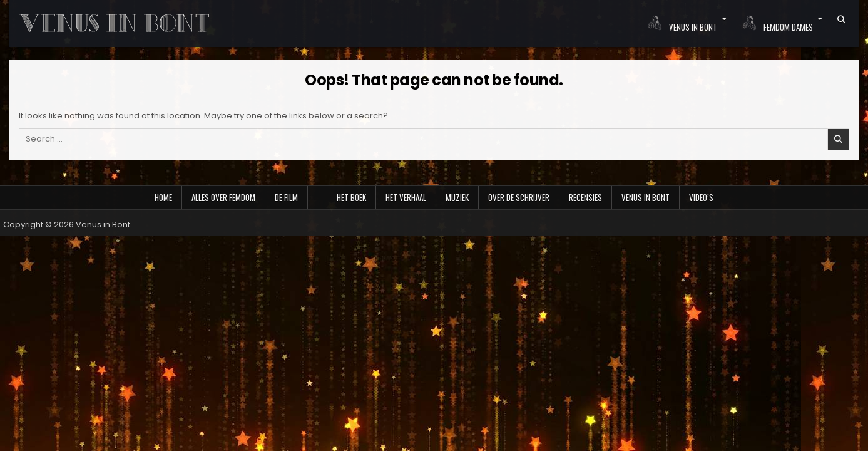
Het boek (351, 197)
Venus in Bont (646, 197)
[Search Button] (841, 19)
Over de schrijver (519, 197)
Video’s (701, 197)
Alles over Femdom (223, 197)
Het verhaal (406, 197)
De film (286, 197)
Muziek (457, 197)
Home (163, 197)
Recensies (585, 197)
